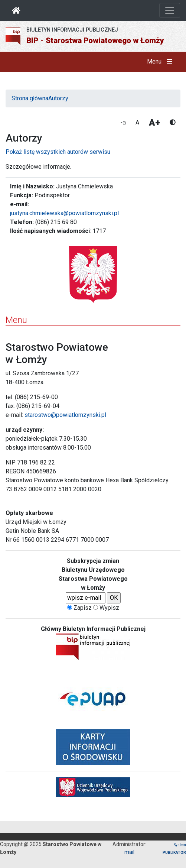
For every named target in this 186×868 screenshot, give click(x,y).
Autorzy (58, 98)
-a (123, 122)
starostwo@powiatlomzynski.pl (65, 415)
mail (129, 852)
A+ (154, 123)
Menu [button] (161, 62)
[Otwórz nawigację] (170, 10)
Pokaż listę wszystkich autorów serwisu (58, 152)
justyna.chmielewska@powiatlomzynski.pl (64, 213)
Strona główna (30, 98)
